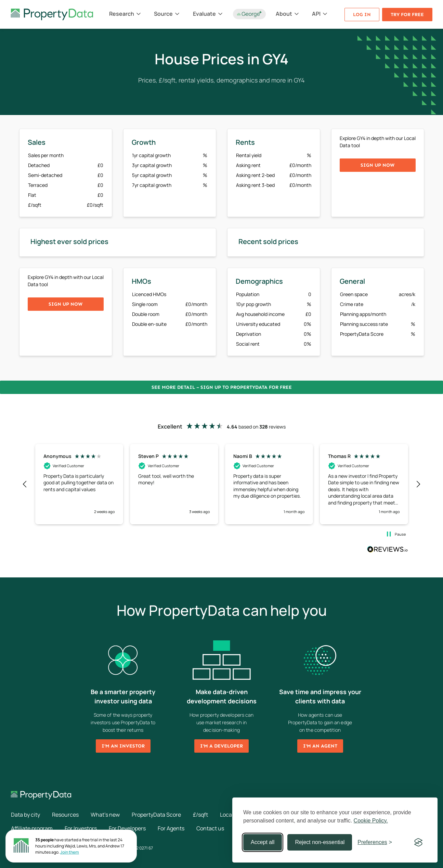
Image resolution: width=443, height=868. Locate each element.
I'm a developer (222, 746)
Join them (70, 852)
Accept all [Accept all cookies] (263, 842)
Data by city (25, 815)
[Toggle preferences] (375, 842)
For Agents (171, 828)
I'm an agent (320, 746)
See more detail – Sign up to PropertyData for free (222, 387)
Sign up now (377, 165)
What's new (105, 815)
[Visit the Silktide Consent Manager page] (418, 842)
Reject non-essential (320, 842)
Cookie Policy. (371, 821)
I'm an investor (123, 746)
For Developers (127, 828)
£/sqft (200, 815)
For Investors (81, 828)
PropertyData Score (156, 815)
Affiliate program (32, 828)
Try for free (407, 15)
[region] (222, 484)
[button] (25, 484)
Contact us (210, 828)
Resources (65, 815)
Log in (362, 15)
